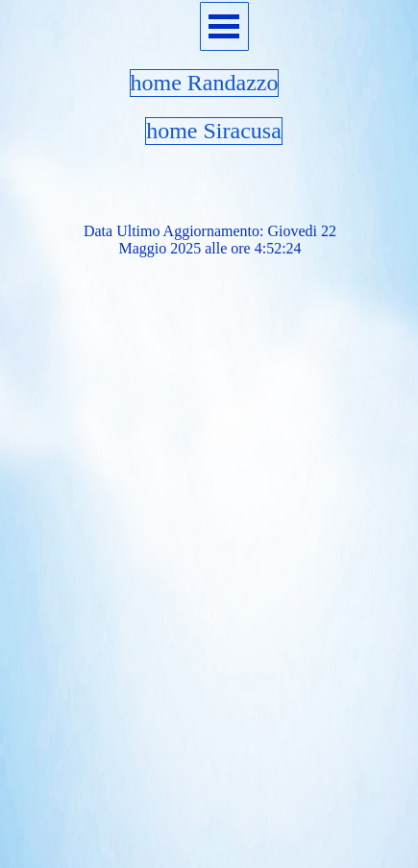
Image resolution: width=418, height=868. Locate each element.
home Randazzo (205, 83)
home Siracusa (214, 131)
